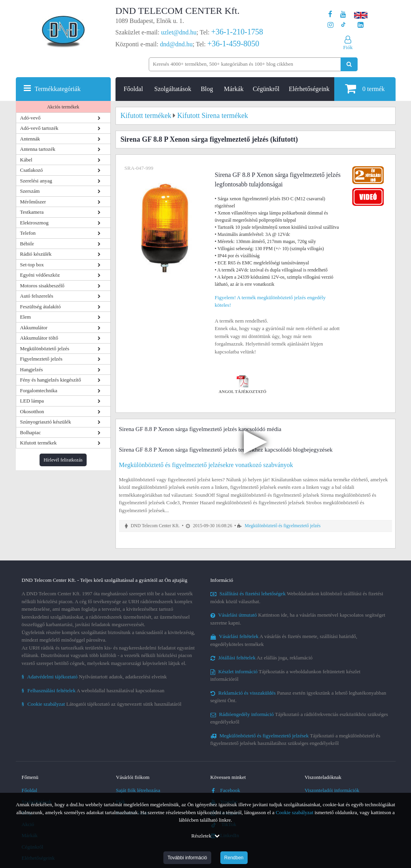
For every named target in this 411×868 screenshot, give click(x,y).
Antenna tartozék (38, 149)
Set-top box (32, 265)
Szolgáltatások (173, 89)
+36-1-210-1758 (237, 32)
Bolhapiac (31, 432)
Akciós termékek (63, 107)
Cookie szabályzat (295, 812)
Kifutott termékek (39, 443)
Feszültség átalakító (41, 307)
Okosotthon (32, 411)
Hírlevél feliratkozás (63, 460)
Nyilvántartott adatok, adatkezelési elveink (94, 677)
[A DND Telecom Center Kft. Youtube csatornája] (343, 14)
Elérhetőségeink (309, 89)
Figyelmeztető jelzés (41, 359)
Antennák (30, 139)
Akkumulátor (34, 328)
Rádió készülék (36, 254)
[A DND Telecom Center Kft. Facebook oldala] (330, 14)
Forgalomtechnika (39, 390)
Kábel (26, 160)
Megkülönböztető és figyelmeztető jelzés (283, 526)
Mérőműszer (33, 202)
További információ (187, 858)
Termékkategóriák (58, 89)
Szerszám (30, 191)
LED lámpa (32, 401)
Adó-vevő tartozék (39, 128)
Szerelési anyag (36, 181)
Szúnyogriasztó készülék (46, 422)
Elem (26, 317)
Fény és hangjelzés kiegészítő (51, 380)
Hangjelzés (32, 369)
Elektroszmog (34, 223)
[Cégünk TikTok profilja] (343, 25)
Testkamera (32, 212)
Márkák (234, 89)
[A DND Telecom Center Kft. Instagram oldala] (331, 25)
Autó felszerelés (37, 296)
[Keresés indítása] (349, 64)
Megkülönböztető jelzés (45, 349)
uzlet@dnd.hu (179, 32)
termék (365, 88)
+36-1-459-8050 (233, 44)
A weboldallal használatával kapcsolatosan (93, 690)
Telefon (28, 233)
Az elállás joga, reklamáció (262, 658)
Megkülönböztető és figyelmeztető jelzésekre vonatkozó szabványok (206, 465)
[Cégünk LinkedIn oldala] (361, 25)
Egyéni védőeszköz (40, 275)
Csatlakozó (32, 170)
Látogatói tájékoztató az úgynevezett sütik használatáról (102, 704)
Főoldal (133, 89)
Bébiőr (27, 244)
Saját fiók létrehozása (138, 790)
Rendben (234, 858)
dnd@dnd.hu (176, 44)
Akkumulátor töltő (39, 338)
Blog (207, 89)
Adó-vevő (30, 118)
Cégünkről (266, 89)
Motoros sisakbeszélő (42, 286)
